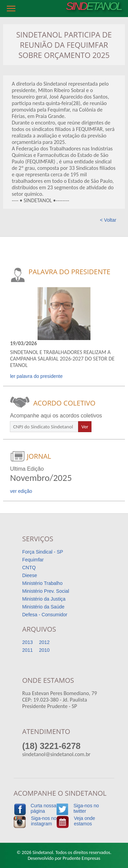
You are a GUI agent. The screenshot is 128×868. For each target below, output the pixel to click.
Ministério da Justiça (44, 599)
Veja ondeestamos (84, 821)
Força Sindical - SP (43, 552)
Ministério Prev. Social (46, 591)
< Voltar (108, 220)
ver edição (21, 491)
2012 (44, 642)
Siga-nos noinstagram (44, 821)
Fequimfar (33, 560)
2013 (27, 642)
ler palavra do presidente (36, 376)
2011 (27, 650)
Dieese (30, 575)
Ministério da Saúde (43, 607)
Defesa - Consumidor (45, 615)
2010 (44, 650)
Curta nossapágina (44, 808)
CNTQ (29, 568)
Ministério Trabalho (42, 583)
